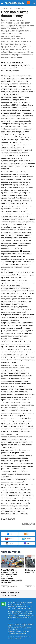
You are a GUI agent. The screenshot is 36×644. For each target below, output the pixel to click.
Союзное (4, 587)
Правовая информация (9, 595)
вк (9, 534)
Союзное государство (8, 8)
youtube (9, 539)
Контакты (11, 593)
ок (27, 534)
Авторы (18, 593)
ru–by (9, 543)
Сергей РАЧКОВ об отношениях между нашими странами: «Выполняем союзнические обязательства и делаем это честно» (12, 576)
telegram (27, 539)
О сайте (4, 593)
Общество (29, 587)
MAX (27, 543)
